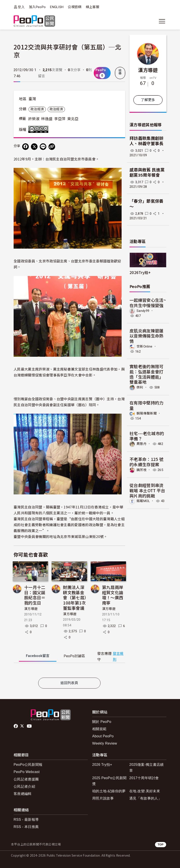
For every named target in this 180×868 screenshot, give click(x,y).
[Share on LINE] (43, 147)
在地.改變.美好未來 (145, 791)
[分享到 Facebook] (25, 147)
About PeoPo (103, 736)
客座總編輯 (23, 794)
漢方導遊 (31, 609)
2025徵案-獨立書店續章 (147, 768)
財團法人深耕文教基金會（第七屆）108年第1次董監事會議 (75, 597)
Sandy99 (143, 311)
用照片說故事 (103, 798)
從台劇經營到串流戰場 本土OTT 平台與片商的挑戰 (147, 490)
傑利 (140, 387)
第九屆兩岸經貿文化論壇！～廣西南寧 (113, 595)
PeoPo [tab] (74, 656)
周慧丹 (142, 444)
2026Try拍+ (140, 272)
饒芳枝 (142, 470)
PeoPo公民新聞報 (28, 765)
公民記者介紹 (24, 786)
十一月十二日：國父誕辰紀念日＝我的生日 (35, 595)
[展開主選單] (162, 21)
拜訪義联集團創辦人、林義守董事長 (147, 141)
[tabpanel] (69, 671)
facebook (16, 726)
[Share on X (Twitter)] (34, 147)
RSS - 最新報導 (26, 820)
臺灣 (32, 99)
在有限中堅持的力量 (147, 405)
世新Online (145, 346)
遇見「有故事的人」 (145, 798)
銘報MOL (143, 501)
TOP (161, 844)
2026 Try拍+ (102, 765)
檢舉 (120, 72)
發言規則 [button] (118, 657)
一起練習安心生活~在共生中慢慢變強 (148, 303)
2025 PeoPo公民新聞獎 (109, 781)
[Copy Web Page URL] (52, 147)
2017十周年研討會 (144, 778)
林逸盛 (47, 119)
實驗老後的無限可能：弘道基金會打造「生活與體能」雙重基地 (147, 374)
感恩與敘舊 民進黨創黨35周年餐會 (147, 173)
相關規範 (99, 729)
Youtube (30, 726)
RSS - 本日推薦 (26, 827)
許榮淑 (34, 119)
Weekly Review (105, 743)
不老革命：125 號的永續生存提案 (146, 462)
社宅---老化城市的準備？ (147, 436)
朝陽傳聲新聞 (147, 413)
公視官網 (75, 7)
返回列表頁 (69, 683)
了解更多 (148, 100)
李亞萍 (60, 119)
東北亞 (73, 119)
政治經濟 (37, 109)
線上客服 (93, 7)
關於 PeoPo (102, 722)
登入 (21, 7)
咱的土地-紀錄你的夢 (109, 791)
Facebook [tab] (38, 656)
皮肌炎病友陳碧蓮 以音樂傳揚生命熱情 (147, 336)
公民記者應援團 (26, 779)
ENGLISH (57, 7)
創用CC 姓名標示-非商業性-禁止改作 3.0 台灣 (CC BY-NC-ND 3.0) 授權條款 (39, 129)
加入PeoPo (37, 7)
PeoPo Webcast (27, 772)
